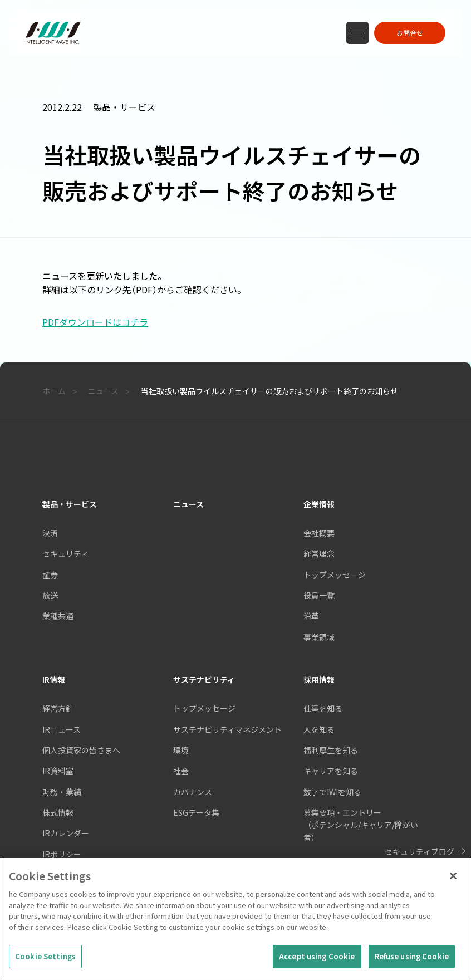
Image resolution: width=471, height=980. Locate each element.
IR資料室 (58, 771)
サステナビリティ (204, 679)
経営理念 (319, 553)
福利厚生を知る (331, 750)
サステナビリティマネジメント (227, 729)
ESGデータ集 (196, 812)
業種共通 (58, 616)
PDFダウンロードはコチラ (95, 322)
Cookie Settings (45, 958)
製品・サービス (70, 504)
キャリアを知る (331, 771)
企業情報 (319, 504)
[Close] (453, 878)
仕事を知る (323, 708)
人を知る (319, 729)
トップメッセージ (204, 708)
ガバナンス (193, 792)
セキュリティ (65, 553)
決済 (50, 533)
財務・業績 (62, 792)
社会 (181, 771)
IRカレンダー (66, 833)
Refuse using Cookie (412, 958)
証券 (50, 575)
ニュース (188, 504)
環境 (181, 750)
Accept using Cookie (317, 958)
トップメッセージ (335, 575)
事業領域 (319, 637)
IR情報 (54, 679)
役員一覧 (319, 595)
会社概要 (319, 533)
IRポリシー (62, 854)
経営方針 (58, 708)
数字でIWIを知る (332, 792)
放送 (50, 595)
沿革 (311, 616)
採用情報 (319, 679)
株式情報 (58, 812)
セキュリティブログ (420, 851)
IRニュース (62, 729)
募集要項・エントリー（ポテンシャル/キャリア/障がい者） (361, 825)
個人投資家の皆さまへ (81, 750)
